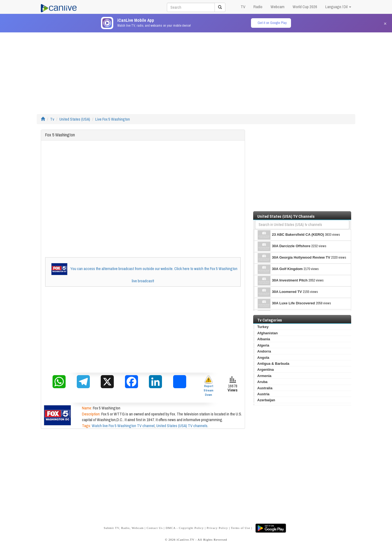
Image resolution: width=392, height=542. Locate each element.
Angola (263, 358)
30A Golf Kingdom (280, 269)
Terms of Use (241, 528)
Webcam (278, 7)
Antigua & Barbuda (273, 364)
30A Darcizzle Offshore (284, 246)
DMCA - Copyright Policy (185, 528)
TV (243, 7)
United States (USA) (75, 119)
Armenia (264, 376)
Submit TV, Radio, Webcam (124, 528)
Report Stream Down (209, 386)
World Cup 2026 (305, 7)
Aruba (262, 382)
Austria (263, 394)
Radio (258, 7)
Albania (264, 339)
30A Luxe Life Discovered (286, 304)
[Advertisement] (196, 71)
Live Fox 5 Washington (113, 119)
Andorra (264, 351)
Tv (52, 119)
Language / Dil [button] (338, 7)
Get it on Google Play (272, 23)
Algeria (263, 345)
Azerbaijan (266, 400)
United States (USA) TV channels (182, 426)
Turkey (263, 327)
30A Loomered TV (280, 292)
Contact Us (154, 528)
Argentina (266, 370)
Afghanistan (267, 333)
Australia (265, 388)
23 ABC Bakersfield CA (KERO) (291, 235)
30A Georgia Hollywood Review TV (294, 258)
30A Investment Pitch (283, 281)
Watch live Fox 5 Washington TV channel (123, 426)
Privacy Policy (217, 528)
